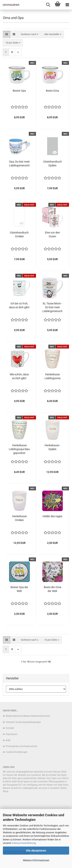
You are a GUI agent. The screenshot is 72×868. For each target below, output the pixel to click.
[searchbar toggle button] (48, 5)
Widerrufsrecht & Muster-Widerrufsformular (28, 716)
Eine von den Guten (52, 234)
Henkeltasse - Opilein (53, 447)
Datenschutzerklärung (24, 843)
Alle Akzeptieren (36, 851)
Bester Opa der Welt (19, 589)
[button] (7, 34)
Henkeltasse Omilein (19, 518)
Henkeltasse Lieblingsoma (53, 376)
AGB (8, 740)
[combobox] (30, 34)
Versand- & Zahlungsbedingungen (23, 722)
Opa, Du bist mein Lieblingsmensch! (19, 164)
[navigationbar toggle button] (67, 5)
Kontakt (10, 728)
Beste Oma (52, 91)
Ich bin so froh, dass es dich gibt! (19, 305)
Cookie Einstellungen (17, 752)
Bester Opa (19, 91)
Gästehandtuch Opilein (53, 164)
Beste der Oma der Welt (53, 589)
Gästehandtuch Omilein (19, 234)
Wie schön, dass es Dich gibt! (19, 376)
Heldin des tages (52, 516)
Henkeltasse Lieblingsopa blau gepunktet (19, 449)
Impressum (12, 734)
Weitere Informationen (36, 860)
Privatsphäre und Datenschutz (22, 746)
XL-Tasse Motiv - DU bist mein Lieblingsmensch (52, 307)
